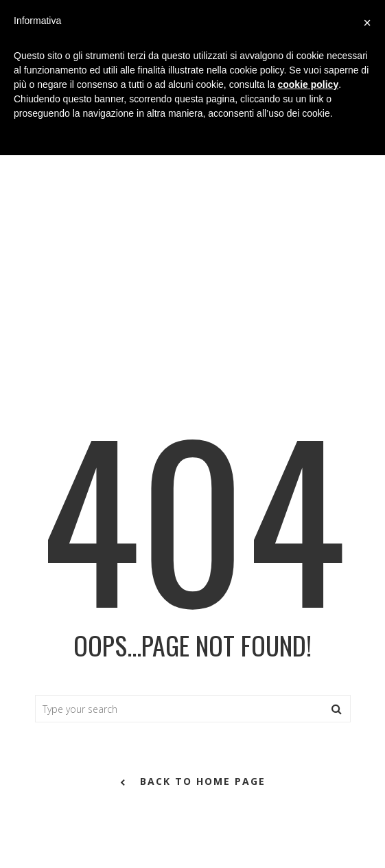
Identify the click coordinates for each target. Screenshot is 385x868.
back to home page (193, 782)
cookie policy (308, 84)
